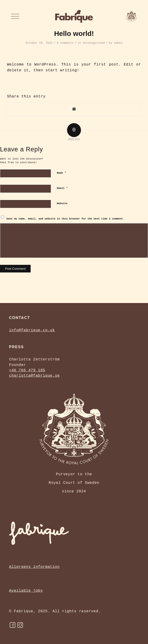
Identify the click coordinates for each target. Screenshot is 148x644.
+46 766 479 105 (27, 370)
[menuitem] (15, 16)
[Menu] (15, 16)
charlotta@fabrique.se (34, 376)
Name (62, 173)
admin (118, 43)
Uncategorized (94, 43)
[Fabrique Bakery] (74, 16)
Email (62, 188)
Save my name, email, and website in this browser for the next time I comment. (65, 219)
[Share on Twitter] (74, 109)
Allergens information (34, 567)
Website (62, 203)
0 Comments (65, 43)
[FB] (13, 625)
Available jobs (26, 591)
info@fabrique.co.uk (32, 330)
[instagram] (20, 625)
